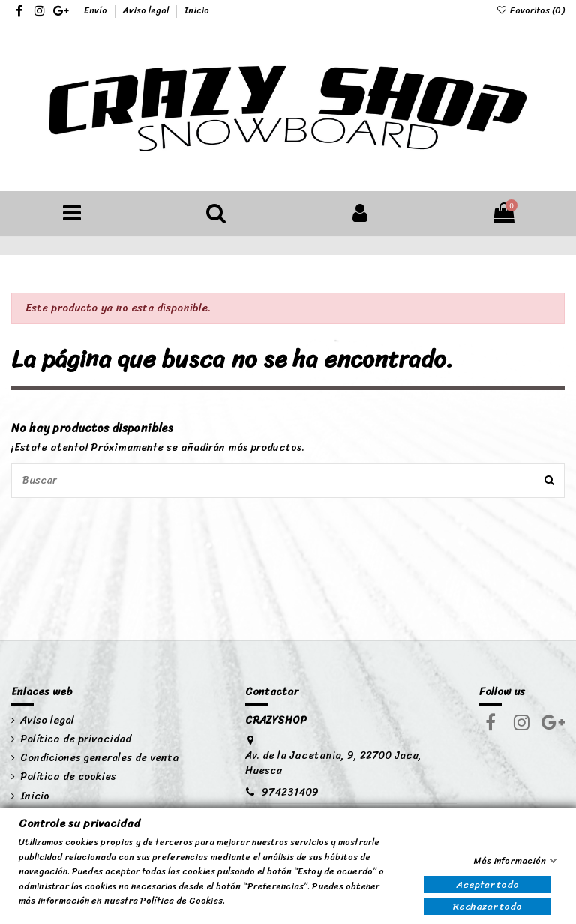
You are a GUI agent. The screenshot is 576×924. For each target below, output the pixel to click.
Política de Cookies (181, 901)
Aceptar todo (487, 885)
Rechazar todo (487, 906)
